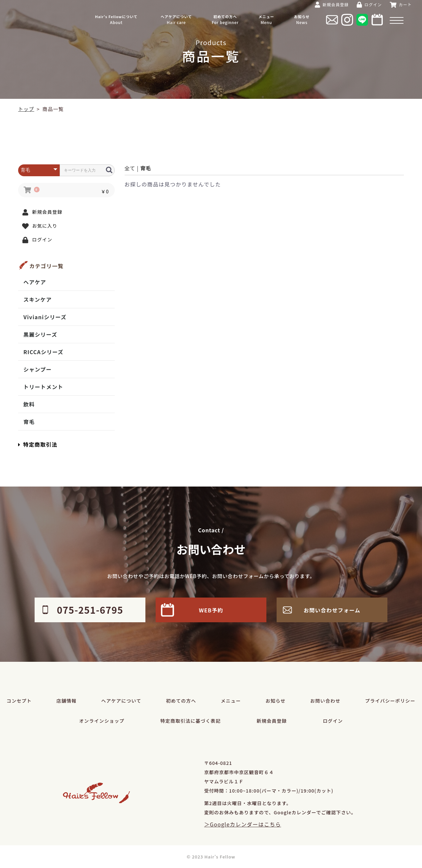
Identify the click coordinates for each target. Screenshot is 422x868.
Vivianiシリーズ (45, 317)
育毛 (29, 422)
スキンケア (38, 299)
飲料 (29, 404)
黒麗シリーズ (40, 334)
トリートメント (43, 387)
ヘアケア (35, 282)
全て (130, 168)
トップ (26, 109)
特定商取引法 (38, 444)
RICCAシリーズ (43, 352)
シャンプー (38, 369)
